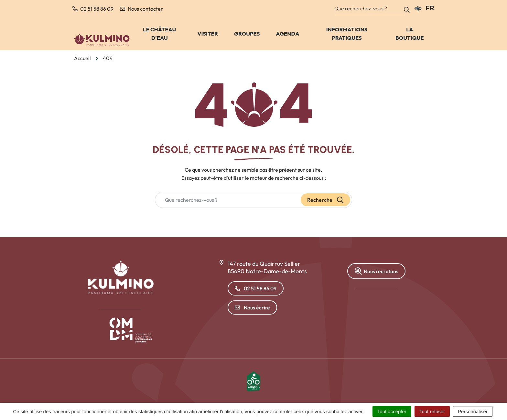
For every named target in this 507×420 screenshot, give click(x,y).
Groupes (247, 33)
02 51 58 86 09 (256, 288)
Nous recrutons (376, 271)
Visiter (208, 33)
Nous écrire (252, 307)
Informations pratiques (347, 33)
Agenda (287, 33)
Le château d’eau (159, 33)
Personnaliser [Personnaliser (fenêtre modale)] (473, 411)
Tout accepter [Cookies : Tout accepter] (392, 411)
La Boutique (410, 33)
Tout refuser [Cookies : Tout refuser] (432, 411)
